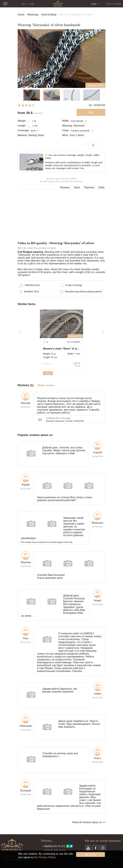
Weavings (33, 15)
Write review (46, 385)
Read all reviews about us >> (89, 822)
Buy (48, 373)
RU (33, 4)
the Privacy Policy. (45, 857)
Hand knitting (49, 15)
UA (23, 4)
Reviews (65, 187)
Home (21, 15)
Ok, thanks (90, 855)
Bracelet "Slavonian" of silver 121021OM (65, 421)
